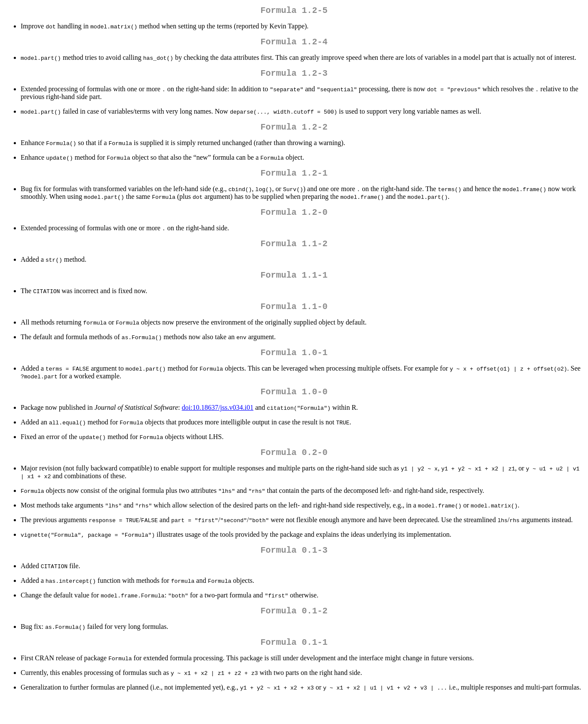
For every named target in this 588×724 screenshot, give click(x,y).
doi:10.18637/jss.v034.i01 (218, 426)
